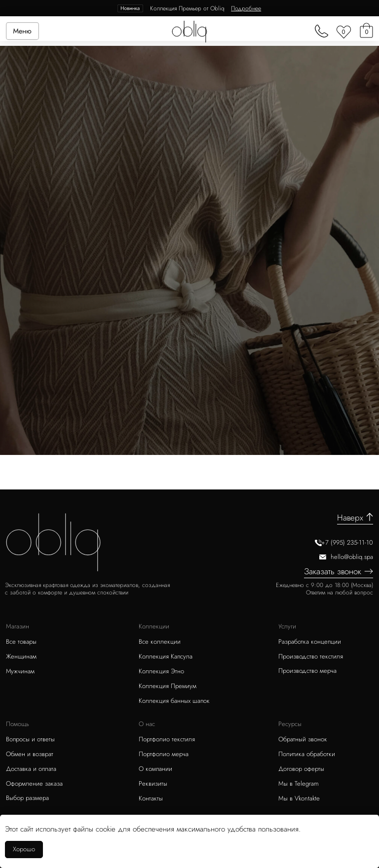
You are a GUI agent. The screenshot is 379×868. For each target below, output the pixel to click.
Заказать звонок (333, 571)
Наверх (350, 518)
